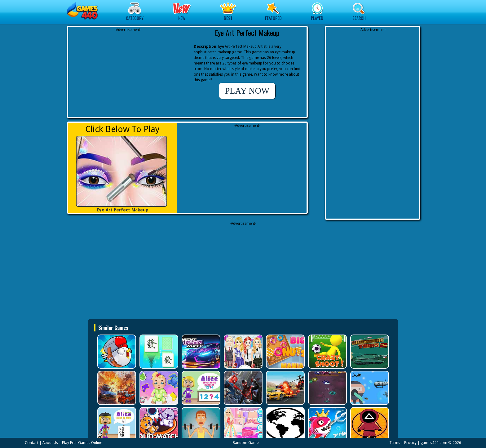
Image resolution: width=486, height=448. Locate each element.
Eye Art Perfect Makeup (123, 210)
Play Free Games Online (82, 443)
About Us (50, 443)
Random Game (246, 443)
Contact (32, 443)
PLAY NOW (247, 91)
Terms (395, 443)
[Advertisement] (128, 71)
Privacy (410, 443)
